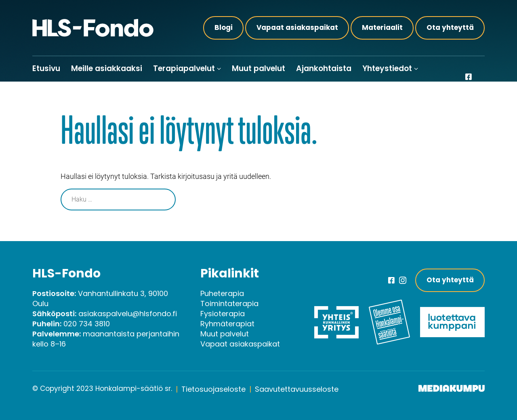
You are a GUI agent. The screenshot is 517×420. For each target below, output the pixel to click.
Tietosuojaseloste (213, 389)
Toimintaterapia (229, 303)
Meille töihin (55, 94)
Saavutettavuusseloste (297, 389)
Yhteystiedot (387, 68)
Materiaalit (382, 27)
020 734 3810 (87, 324)
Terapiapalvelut (184, 68)
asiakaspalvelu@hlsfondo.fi (128, 314)
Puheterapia (222, 293)
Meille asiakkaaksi (107, 68)
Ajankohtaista (324, 68)
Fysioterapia (223, 314)
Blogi (224, 27)
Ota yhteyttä (450, 27)
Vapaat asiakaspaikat (297, 27)
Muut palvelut (258, 68)
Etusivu (46, 68)
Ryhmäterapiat (227, 324)
